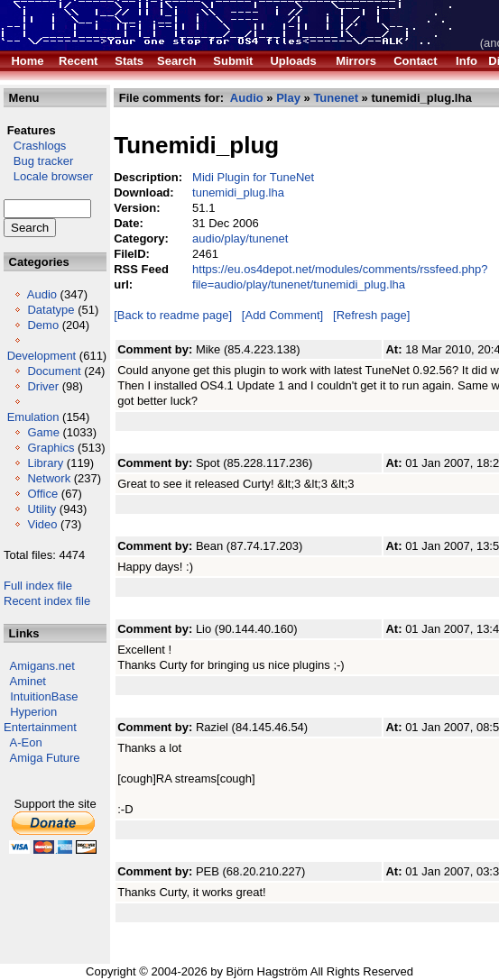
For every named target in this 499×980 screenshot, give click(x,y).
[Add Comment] (282, 315)
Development (42, 356)
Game (43, 432)
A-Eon (26, 742)
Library (45, 463)
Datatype (51, 310)
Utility (42, 509)
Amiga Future (45, 758)
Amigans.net (42, 666)
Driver (43, 386)
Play (288, 98)
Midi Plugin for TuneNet (253, 177)
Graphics (51, 448)
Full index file (38, 586)
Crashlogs (35, 146)
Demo (43, 325)
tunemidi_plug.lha (238, 192)
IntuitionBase (44, 696)
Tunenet (336, 98)
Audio (42, 294)
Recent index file (47, 601)
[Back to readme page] (173, 315)
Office (42, 494)
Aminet (28, 681)
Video (42, 524)
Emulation (33, 417)
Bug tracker (38, 161)
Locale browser (48, 176)
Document (54, 371)
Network (49, 478)
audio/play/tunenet (240, 238)
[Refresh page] (371, 315)
